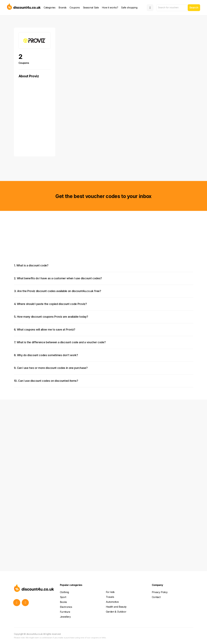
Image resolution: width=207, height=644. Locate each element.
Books (63, 602)
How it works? (110, 8)
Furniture (65, 612)
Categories (50, 8)
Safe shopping (129, 8)
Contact (156, 597)
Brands (63, 8)
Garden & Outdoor (116, 612)
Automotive (112, 602)
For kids (110, 592)
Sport (63, 597)
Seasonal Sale (91, 8)
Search (194, 8)
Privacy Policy (160, 592)
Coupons (75, 8)
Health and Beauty (116, 607)
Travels (110, 597)
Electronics (66, 607)
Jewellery (65, 617)
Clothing (64, 592)
